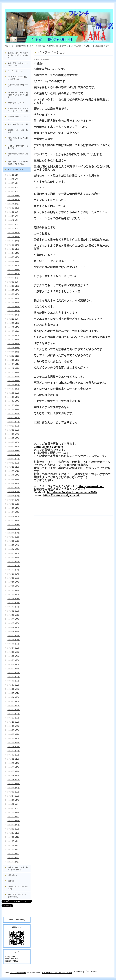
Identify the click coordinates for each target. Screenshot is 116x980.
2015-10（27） (14, 673)
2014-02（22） (14, 755)
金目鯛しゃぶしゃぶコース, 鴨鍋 (19, 131)
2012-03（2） (13, 849)
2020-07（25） (14, 438)
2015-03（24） (14, 701)
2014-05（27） (14, 743)
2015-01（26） (14, 710)
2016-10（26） (14, 623)
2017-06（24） (14, 590)
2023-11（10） (14, 274)
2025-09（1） (13, 183)
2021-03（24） (14, 405)
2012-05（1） (13, 841)
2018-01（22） (14, 562)
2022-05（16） (14, 348)
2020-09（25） (14, 430)
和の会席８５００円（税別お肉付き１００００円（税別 (18, 95)
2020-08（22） (14, 434)
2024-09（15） (14, 233)
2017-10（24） (14, 574)
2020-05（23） (14, 446)
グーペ (88, 971)
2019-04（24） (14, 500)
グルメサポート (48, 973)
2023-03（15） (14, 307)
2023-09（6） (13, 282)
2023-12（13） (14, 270)
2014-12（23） (14, 714)
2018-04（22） (14, 549)
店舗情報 (11, 881)
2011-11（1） (13, 862)
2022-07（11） (14, 340)
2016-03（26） (14, 652)
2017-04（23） (14, 599)
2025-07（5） (13, 191)
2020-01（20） (14, 463)
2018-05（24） (14, 545)
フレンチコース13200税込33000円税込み (18, 78)
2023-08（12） (14, 286)
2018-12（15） (14, 516)
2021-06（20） (14, 393)
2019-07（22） (14, 488)
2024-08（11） (14, 237)
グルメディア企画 (65, 973)
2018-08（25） (14, 533)
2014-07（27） (14, 734)
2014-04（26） (14, 747)
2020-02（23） (14, 459)
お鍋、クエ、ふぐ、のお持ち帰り (18, 139)
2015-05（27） (14, 693)
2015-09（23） (14, 677)
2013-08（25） (14, 780)
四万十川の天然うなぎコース (18, 86)
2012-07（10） (14, 833)
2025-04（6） (13, 204)
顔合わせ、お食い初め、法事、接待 (18, 147)
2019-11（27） (14, 471)
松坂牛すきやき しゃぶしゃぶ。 (18, 118)
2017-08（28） (14, 582)
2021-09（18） (14, 381)
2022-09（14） (14, 331)
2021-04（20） (14, 401)
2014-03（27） (14, 751)
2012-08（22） (14, 829)
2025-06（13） (14, 196)
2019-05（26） (14, 496)
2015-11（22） (14, 669)
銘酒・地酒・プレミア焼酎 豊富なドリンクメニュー (19, 163)
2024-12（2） (13, 220)
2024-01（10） (14, 265)
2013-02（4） (13, 804)
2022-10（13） (14, 327)
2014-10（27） (14, 722)
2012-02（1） (13, 854)
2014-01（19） (14, 759)
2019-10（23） (14, 475)
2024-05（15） (14, 249)
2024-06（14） (14, 245)
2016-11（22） (14, 619)
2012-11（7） (13, 817)
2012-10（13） (14, 821)
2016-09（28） (14, 627)
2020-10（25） (14, 426)
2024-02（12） (14, 261)
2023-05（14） (14, 298)
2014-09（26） (14, 726)
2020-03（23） (14, 455)
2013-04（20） (14, 796)
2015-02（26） (14, 706)
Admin (95, 971)
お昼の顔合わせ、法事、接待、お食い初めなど (18, 868)
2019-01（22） (14, 512)
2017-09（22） (14, 578)
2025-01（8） (13, 216)
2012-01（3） (13, 858)
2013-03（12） (14, 800)
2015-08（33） (14, 681)
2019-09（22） (14, 479)
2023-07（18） (14, 290)
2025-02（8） (13, 212)
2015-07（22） (14, 685)
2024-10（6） (13, 228)
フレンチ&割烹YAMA (18, 973)
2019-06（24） (14, 492)
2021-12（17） (14, 368)
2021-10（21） (14, 377)
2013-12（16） (14, 763)
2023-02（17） (14, 311)
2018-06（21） (14, 541)
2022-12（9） (13, 319)
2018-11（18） (14, 520)
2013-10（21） (14, 771)
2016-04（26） (14, 648)
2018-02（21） (14, 557)
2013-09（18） (14, 775)
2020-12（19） (14, 418)
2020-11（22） (14, 422)
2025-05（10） (14, 200)
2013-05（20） (14, 792)
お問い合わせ (13, 875)
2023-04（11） (14, 302)
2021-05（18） (14, 397)
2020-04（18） (14, 451)
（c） (56, 973)
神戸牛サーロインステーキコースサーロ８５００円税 (18, 110)
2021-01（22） (14, 414)
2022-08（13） (14, 335)
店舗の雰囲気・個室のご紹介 (18, 155)
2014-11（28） (14, 718)
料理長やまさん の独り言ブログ (18, 888)
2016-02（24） (14, 656)
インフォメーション (15, 170)
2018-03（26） (14, 553)
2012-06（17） (14, 837)
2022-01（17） (14, 364)
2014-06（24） (14, 738)
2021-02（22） (14, 409)
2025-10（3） (13, 179)
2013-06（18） (14, 788)
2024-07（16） (14, 241)
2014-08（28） (14, 730)
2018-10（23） (14, 525)
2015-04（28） (14, 697)
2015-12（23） (14, 664)
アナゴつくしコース (15, 71)
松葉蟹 (38, 64)
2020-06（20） (14, 442)
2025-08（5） (13, 187)
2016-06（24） (14, 640)
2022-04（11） (14, 352)
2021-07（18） (14, 389)
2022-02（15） (14, 360)
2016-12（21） (14, 615)
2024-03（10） (14, 257)
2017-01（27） (14, 611)
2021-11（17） (14, 372)
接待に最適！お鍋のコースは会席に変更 (18, 64)
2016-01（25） (14, 660)
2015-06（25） (14, 689)
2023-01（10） (14, 315)
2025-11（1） (13, 175)
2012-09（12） (14, 825)
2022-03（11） (14, 356)
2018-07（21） (14, 537)
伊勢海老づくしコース (16, 103)
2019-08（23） (14, 483)
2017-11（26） (14, 570)
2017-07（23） (14, 586)
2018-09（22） (14, 529)
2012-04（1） (13, 845)
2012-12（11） (14, 812)
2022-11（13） (14, 323)
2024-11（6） (13, 224)
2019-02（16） (14, 508)
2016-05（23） (14, 644)
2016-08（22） (14, 632)
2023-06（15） (14, 294)
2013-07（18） (14, 784)
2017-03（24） (14, 603)
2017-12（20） (14, 566)
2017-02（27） (14, 607)
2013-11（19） (14, 767)
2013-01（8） (13, 808)
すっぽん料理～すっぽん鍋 (18, 124)
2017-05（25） (14, 594)
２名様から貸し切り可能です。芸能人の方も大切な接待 (18, 55)
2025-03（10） (14, 208)
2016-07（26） (14, 636)
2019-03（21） (14, 504)
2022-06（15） (14, 344)
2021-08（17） (14, 385)
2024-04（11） (14, 253)
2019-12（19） (14, 467)
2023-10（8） (13, 278)
